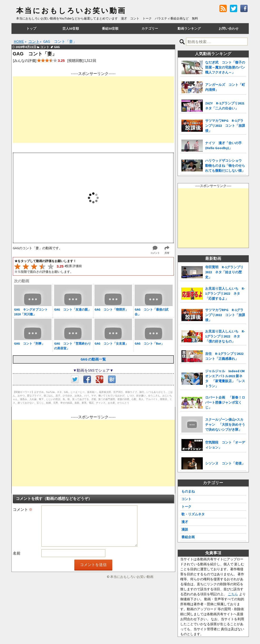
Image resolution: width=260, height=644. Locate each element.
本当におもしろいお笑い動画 (71, 11)
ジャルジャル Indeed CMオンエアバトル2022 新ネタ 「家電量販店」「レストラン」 (225, 378)
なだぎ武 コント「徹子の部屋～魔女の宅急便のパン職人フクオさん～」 (225, 67)
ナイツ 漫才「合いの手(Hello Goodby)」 (223, 145)
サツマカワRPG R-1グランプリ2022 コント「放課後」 (225, 126)
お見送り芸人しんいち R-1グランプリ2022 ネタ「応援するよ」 (225, 293)
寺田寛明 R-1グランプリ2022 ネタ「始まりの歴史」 (224, 272)
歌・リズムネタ (193, 514)
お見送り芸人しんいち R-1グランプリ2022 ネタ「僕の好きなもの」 (225, 336)
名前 (17, 553)
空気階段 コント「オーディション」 (225, 445)
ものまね (188, 491)
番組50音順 (110, 29)
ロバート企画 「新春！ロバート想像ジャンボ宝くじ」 (225, 402)
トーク (186, 507)
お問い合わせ (229, 29)
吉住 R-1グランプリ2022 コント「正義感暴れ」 (226, 356)
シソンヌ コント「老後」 (225, 463)
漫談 (185, 529)
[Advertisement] (93, 110)
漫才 (185, 522)
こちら (233, 594)
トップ (31, 29)
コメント (23, 509)
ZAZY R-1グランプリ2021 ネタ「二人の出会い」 (226, 106)
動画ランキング (189, 29)
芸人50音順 (71, 29)
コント (186, 499)
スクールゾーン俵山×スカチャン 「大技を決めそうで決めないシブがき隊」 (225, 424)
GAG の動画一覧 (93, 359)
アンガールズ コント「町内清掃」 (225, 87)
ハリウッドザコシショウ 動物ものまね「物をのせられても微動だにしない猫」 (225, 166)
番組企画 (188, 537)
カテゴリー (150, 29)
